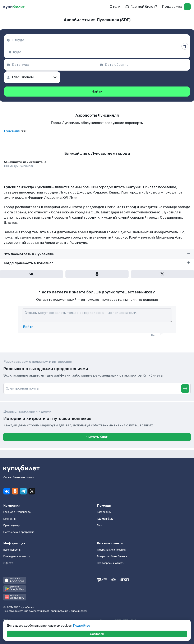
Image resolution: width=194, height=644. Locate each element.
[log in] (187, 7)
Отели (115, 7)
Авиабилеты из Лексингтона (25, 162)
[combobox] (97, 40)
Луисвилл (12, 131)
